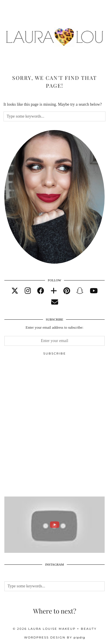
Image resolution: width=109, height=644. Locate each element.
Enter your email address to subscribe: (54, 327)
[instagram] (28, 291)
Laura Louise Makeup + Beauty (62, 629)
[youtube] (94, 291)
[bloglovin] (54, 291)
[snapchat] (80, 291)
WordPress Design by (55, 637)
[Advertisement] (54, 428)
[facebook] (41, 291)
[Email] (55, 302)
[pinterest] (67, 291)
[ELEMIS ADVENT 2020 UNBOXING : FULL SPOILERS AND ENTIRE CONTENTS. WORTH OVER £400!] (54, 525)
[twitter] (15, 291)
